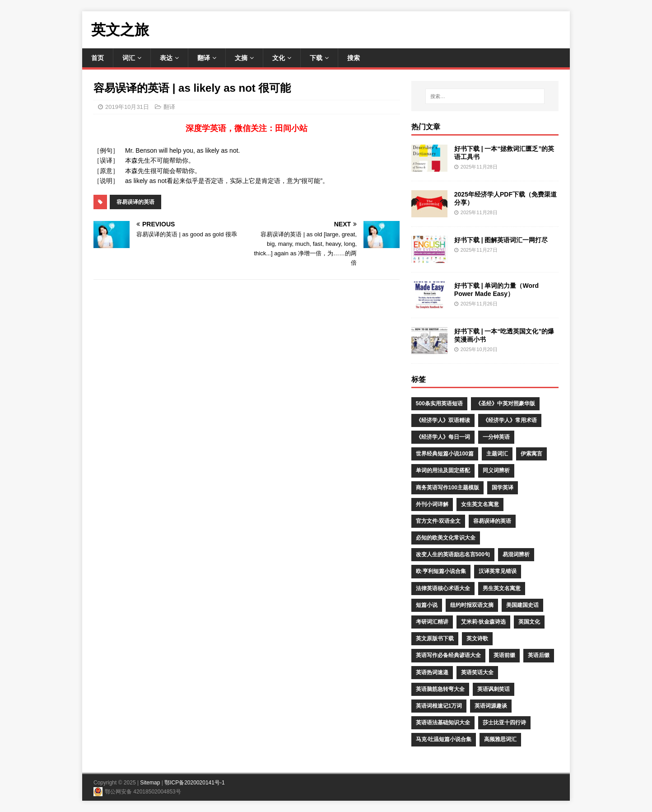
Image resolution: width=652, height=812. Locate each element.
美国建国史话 (522, 605)
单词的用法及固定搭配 (443, 470)
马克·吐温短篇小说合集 (444, 739)
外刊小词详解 (432, 504)
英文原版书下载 (435, 638)
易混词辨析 (516, 554)
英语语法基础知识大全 (443, 723)
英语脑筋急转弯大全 (440, 689)
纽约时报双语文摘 (472, 605)
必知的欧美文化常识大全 (446, 538)
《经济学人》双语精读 (443, 420)
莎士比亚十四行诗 (504, 723)
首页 (98, 58)
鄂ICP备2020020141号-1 (194, 783)
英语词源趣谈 (491, 706)
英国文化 (529, 622)
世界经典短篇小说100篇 (445, 454)
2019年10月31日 (127, 107)
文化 (279, 58)
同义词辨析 (496, 470)
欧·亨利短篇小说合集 (441, 571)
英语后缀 (539, 655)
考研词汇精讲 (432, 622)
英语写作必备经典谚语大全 (448, 655)
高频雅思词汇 (500, 739)
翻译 (204, 58)
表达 (166, 58)
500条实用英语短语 (439, 404)
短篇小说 (427, 605)
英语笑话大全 (477, 672)
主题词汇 (497, 454)
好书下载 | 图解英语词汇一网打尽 (501, 240)
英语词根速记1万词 (439, 706)
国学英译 (503, 488)
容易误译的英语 (135, 202)
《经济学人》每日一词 (443, 437)
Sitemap (150, 783)
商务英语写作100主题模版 (447, 488)
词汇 (129, 58)
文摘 (241, 58)
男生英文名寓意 (502, 588)
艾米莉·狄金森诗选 (483, 622)
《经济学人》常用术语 (510, 420)
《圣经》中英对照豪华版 (505, 404)
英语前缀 (504, 655)
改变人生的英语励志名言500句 (453, 554)
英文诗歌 (477, 638)
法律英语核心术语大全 (443, 588)
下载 (316, 58)
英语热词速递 (432, 672)
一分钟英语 (496, 437)
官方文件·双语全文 (438, 521)
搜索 (354, 58)
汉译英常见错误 (498, 571)
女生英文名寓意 (480, 504)
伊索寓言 (531, 454)
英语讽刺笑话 (494, 689)
